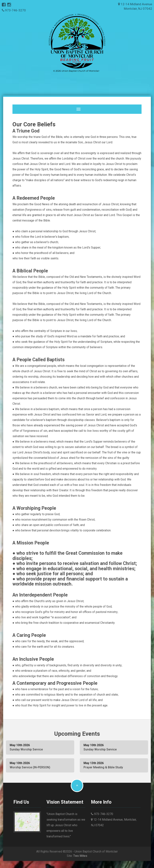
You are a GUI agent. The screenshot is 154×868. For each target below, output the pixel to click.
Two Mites (80, 855)
